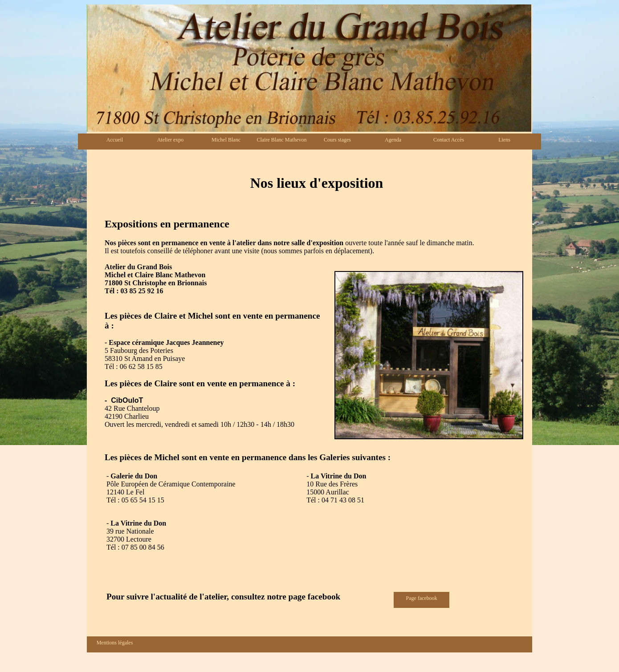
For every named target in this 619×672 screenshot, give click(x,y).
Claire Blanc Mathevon (282, 140)
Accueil (115, 140)
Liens (504, 140)
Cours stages (337, 140)
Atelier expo (171, 140)
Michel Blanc (226, 140)
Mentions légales (115, 643)
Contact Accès (449, 140)
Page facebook (422, 598)
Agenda (393, 140)
